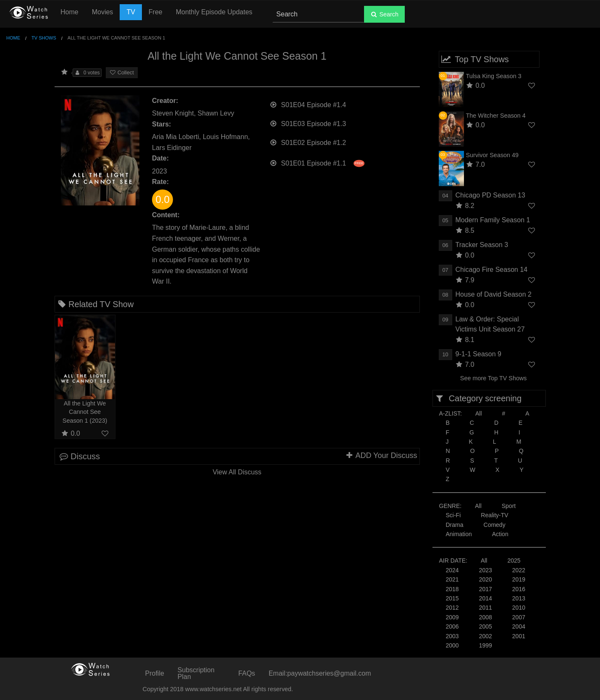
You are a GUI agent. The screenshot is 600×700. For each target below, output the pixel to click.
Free (156, 12)
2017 (486, 589)
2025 (514, 561)
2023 (486, 570)
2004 (519, 626)
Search (384, 14)
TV (131, 12)
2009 (452, 617)
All (479, 413)
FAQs (247, 673)
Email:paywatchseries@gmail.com (320, 673)
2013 (519, 598)
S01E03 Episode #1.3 (308, 123)
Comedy (495, 525)
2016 (519, 589)
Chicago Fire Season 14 (492, 270)
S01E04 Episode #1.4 (308, 104)
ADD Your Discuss (381, 455)
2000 (452, 645)
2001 (519, 636)
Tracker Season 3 (482, 245)
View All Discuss (237, 472)
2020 (486, 579)
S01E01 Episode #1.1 (317, 162)
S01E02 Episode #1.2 (308, 142)
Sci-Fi (453, 515)
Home (69, 12)
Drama (455, 525)
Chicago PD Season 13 (490, 195)
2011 (486, 608)
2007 (519, 617)
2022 (519, 570)
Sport (509, 506)
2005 (486, 626)
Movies (103, 12)
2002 (486, 636)
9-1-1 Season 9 (478, 354)
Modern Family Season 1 (493, 220)
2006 (452, 626)
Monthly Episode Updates (214, 12)
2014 (486, 598)
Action (500, 534)
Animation (459, 534)
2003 (452, 636)
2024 (452, 570)
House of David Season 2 (494, 294)
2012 (452, 608)
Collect (122, 72)
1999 (486, 645)
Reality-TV (494, 515)
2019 (519, 579)
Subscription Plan (196, 673)
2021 (452, 579)
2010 (519, 608)
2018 (452, 589)
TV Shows (44, 38)
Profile (155, 673)
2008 (486, 617)
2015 (452, 598)
